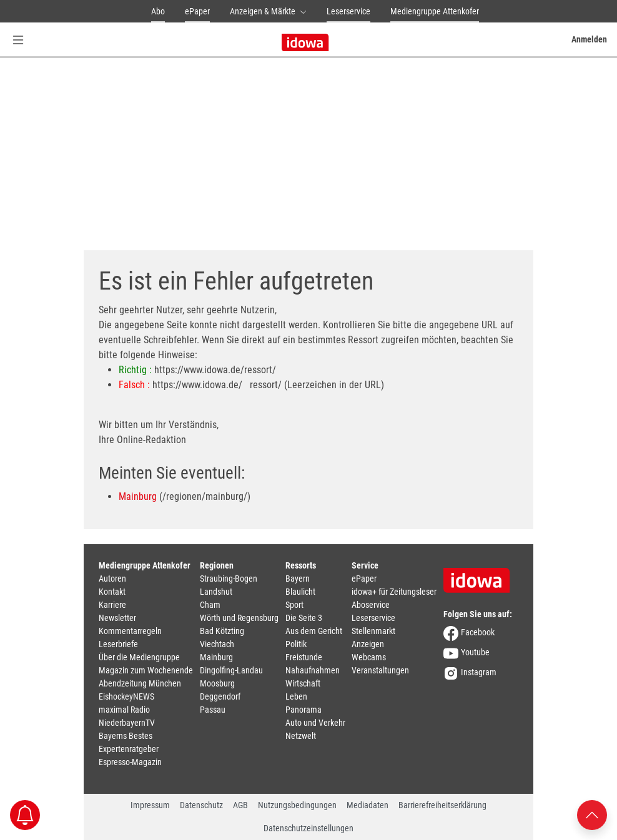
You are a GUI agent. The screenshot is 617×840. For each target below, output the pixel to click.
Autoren (112, 579)
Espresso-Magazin (130, 762)
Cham (210, 605)
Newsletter (117, 618)
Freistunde (304, 657)
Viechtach (217, 644)
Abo (158, 11)
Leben (296, 696)
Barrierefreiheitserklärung (442, 805)
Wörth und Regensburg (239, 618)
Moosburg (217, 683)
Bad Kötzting (222, 631)
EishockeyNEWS (126, 696)
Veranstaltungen (380, 670)
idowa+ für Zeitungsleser (394, 592)
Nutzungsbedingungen (297, 805)
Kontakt (112, 592)
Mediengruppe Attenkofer (435, 11)
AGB (240, 805)
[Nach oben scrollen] (592, 814)
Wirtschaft (303, 683)
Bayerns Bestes (126, 736)
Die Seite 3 (304, 618)
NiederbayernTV (127, 723)
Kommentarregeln (130, 631)
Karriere (112, 605)
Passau (213, 710)
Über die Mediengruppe (139, 657)
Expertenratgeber (129, 749)
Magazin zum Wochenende (146, 670)
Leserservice (348, 11)
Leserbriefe (118, 644)
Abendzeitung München (140, 683)
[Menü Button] (18, 40)
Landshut (216, 592)
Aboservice (371, 605)
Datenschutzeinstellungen (308, 828)
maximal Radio (124, 710)
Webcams (369, 657)
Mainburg (138, 496)
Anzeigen (368, 644)
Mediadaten (368, 805)
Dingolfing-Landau (231, 670)
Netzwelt (301, 736)
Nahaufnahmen (313, 670)
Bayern (298, 579)
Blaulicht (300, 592)
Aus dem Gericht (314, 631)
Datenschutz (201, 805)
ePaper (197, 11)
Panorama (304, 710)
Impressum (150, 805)
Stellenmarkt (373, 631)
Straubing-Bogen (229, 579)
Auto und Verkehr (315, 723)
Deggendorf (220, 696)
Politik (296, 644)
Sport (294, 605)
